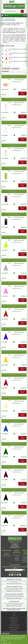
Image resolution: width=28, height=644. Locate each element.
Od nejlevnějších (6, 69)
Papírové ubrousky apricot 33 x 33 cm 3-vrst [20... (14, 77)
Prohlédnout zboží (17, 82)
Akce (25, 15)
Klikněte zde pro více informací (14, 584)
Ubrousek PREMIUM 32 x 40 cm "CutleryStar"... (14, 145)
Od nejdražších (15, 69)
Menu (7, 15)
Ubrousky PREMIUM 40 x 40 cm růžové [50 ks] (14, 283)
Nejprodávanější (14, 618)
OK (1, 643)
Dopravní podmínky (7, 556)
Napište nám (14, 623)
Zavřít (10, 643)
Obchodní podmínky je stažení (25, 558)
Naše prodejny (14, 620)
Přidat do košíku (22, 93)
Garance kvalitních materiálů (17, 559)
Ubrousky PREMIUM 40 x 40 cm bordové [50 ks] (14, 467)
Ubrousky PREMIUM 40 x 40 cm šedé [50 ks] (14, 260)
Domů (2, 19)
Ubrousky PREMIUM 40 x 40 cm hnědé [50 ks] (14, 490)
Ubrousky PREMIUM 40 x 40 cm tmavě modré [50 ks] (14, 421)
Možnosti (5, 643)
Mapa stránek (14, 630)
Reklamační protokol (25, 561)
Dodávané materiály (14, 627)
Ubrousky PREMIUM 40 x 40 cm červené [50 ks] (14, 375)
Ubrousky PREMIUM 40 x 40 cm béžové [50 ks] (14, 398)
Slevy (14, 613)
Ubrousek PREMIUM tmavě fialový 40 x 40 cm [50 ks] (14, 329)
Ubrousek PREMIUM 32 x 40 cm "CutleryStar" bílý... (14, 99)
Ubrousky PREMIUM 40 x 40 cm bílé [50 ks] (14, 122)
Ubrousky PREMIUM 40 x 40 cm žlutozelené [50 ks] (14, 237)
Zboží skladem (5, 71)
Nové (14, 616)
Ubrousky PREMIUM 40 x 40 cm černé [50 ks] (14, 513)
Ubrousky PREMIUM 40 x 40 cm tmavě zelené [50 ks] (14, 444)
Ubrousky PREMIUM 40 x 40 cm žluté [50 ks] (14, 351)
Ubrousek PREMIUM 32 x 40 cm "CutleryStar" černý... (14, 214)
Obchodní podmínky (7, 554)
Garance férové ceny (17, 556)
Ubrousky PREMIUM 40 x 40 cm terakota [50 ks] (14, 306)
